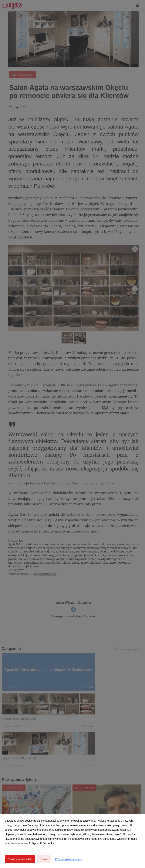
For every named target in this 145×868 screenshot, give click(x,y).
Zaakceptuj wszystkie (20, 859)
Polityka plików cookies (69, 859)
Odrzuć (44, 859)
